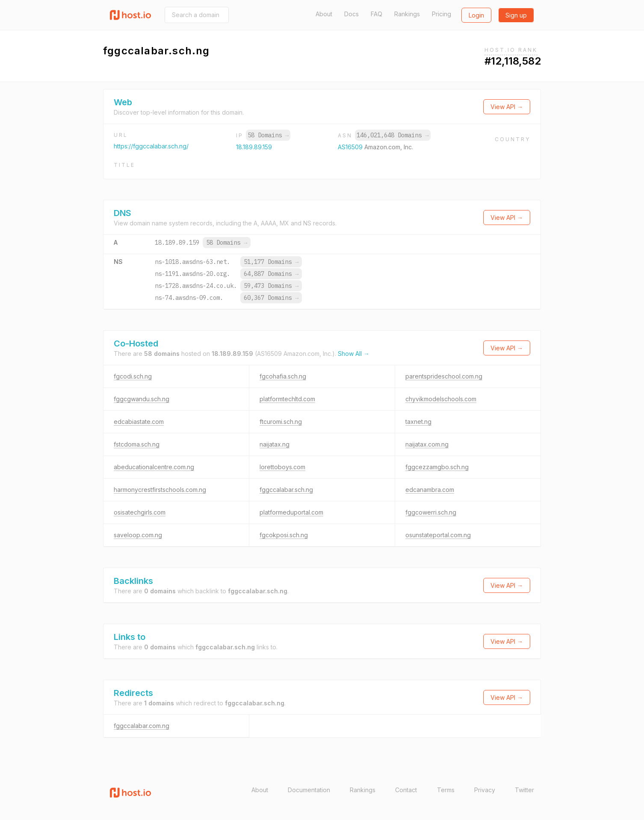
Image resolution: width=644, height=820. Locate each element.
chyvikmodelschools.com (441, 399)
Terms (446, 790)
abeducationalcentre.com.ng (154, 467)
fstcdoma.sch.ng (137, 444)
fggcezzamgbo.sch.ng (437, 467)
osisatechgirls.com (140, 512)
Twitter (524, 790)
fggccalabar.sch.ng (286, 490)
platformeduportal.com (291, 512)
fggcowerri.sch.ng (431, 512)
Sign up (516, 15)
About (324, 14)
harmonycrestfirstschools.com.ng (160, 490)
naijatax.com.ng (427, 444)
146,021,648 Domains (393, 135)
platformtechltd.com (287, 399)
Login (476, 15)
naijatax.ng (275, 444)
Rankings (407, 14)
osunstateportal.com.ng (438, 535)
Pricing (442, 14)
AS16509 (351, 147)
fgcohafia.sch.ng (283, 376)
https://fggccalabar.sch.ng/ (151, 146)
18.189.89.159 (254, 147)
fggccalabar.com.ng (142, 726)
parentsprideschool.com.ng (444, 376)
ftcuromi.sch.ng (281, 422)
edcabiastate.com (139, 422)
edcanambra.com (430, 490)
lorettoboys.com (282, 467)
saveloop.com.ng (138, 535)
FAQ (377, 14)
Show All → (354, 354)
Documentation (309, 790)
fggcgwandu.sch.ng (142, 399)
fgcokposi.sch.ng (284, 535)
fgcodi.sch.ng (133, 376)
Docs (352, 14)
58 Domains (268, 135)
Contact (406, 790)
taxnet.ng (418, 422)
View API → (507, 107)
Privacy (485, 790)
